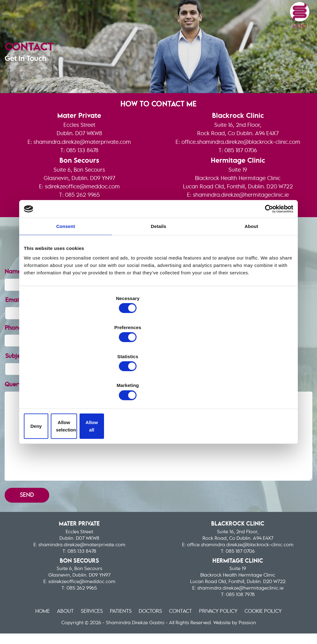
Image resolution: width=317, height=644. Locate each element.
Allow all (249, 383)
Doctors (151, 620)
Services (85, 620)
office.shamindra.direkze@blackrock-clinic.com (241, 164)
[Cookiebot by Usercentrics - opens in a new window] (266, 256)
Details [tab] (158, 274)
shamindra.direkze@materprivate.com (82, 164)
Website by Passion (235, 631)
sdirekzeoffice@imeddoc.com (82, 210)
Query (17, 374)
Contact (185, 620)
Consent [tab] (66, 274)
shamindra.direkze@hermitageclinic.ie (241, 218)
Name (17, 308)
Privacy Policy (227, 620)
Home (28, 620)
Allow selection (158, 383)
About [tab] (251, 274)
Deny (68, 383)
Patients (117, 620)
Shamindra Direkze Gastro (74, 15)
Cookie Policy (277, 620)
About (54, 620)
